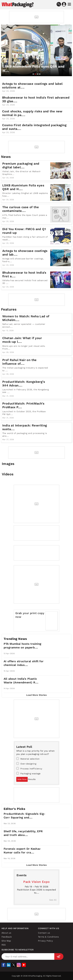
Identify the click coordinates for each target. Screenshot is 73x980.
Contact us (44, 933)
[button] (33, 74)
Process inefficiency (29, 768)
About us (6, 933)
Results (32, 779)
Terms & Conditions (48, 937)
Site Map (6, 941)
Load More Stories (36, 695)
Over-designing (26, 764)
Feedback (7, 937)
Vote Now (22, 779)
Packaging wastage (28, 773)
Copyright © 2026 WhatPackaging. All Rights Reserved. (36, 976)
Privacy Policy (45, 941)
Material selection (28, 759)
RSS (4, 945)
